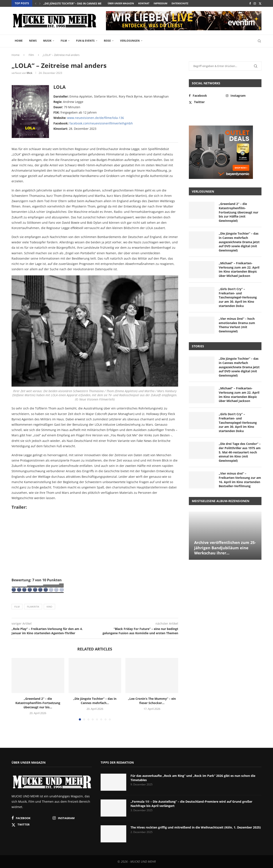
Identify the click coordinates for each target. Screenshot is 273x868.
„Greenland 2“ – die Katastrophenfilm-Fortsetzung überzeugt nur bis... (38, 703)
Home (19, 41)
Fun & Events (85, 41)
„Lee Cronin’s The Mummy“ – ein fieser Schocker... (152, 701)
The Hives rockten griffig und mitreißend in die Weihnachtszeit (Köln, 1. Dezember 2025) (196, 827)
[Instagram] (255, 3)
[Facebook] (250, 3)
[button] (36, 3)
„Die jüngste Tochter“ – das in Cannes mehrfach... (79, 4)
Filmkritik (33, 607)
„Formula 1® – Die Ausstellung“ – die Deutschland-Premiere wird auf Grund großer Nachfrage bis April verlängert (191, 804)
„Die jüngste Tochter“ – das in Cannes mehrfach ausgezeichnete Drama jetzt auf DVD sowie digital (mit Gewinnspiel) (239, 242)
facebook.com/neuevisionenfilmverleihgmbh (101, 123)
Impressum (160, 3)
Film (64, 41)
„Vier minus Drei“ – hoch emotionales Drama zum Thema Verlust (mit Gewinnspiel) (237, 325)
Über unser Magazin (121, 3)
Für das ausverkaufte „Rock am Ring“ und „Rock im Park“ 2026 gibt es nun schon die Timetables (193, 778)
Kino (49, 607)
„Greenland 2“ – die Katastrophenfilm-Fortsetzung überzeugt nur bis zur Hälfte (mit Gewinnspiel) (239, 212)
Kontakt (144, 3)
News (33, 41)
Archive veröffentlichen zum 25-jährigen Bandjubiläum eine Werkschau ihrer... (225, 548)
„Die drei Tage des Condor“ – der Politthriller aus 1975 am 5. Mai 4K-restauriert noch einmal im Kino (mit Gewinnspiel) (240, 452)
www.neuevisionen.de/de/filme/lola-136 (95, 118)
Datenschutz (180, 3)
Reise (107, 41)
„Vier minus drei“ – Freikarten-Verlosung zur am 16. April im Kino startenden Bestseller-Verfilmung (240, 480)
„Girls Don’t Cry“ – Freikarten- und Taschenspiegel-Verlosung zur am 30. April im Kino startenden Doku (238, 297)
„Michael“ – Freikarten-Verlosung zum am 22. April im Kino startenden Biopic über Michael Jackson (239, 269)
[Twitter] (260, 3)
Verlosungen (130, 41)
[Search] (259, 41)
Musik (47, 41)
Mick (29, 73)
